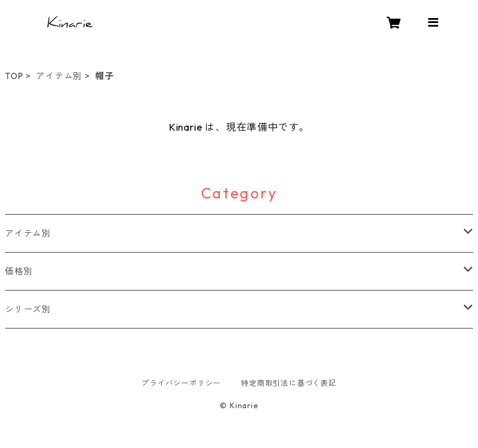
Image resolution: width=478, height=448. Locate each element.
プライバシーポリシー (181, 383)
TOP (14, 76)
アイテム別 (59, 76)
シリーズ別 (28, 309)
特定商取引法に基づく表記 (289, 383)
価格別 (19, 271)
